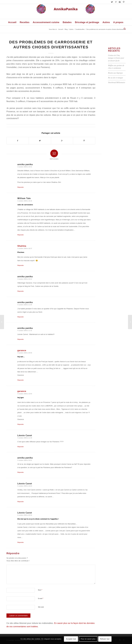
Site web (41, 607)
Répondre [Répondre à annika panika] (20, 187)
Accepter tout (71, 639)
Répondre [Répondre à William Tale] (20, 235)
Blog (66, 29)
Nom (40, 590)
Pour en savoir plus (88, 639)
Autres (71, 29)
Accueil (61, 29)
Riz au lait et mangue (115, 78)
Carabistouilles (80, 29)
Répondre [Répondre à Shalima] (20, 265)
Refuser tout (105, 639)
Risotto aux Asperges (115, 73)
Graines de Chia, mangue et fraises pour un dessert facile (116, 58)
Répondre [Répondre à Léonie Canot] (20, 447)
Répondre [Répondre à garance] (20, 380)
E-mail (41, 598)
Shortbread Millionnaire (117, 82)
